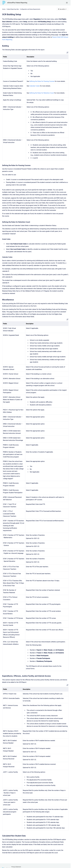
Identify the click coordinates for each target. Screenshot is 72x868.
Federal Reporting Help (13, 9)
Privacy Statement (16, 867)
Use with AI (63, 9)
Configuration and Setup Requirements (30, 9)
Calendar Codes (35, 86)
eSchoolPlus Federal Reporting (17, 3)
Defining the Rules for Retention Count (42, 93)
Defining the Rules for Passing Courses (42, 81)
